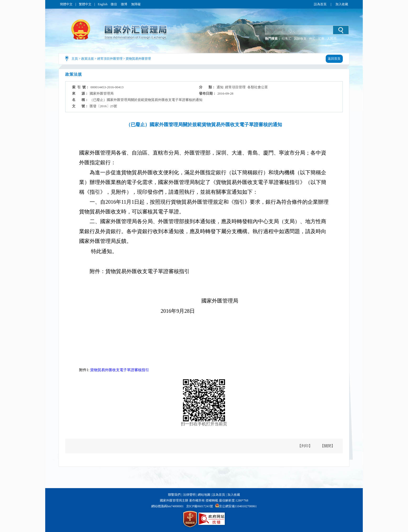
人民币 (332, 39)
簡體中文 (66, 4)
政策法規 (88, 59)
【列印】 (305, 446)
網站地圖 (204, 495)
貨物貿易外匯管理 (138, 59)
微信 (114, 4)
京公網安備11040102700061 (238, 506)
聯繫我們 (174, 495)
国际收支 (300, 39)
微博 (124, 4)
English (103, 4)
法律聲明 (189, 495)
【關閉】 (328, 446)
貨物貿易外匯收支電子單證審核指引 (120, 370)
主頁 (75, 59)
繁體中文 (85, 4)
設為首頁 (320, 4)
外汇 (312, 39)
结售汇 (287, 39)
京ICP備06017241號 (200, 506)
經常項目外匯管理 (110, 59)
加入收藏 (342, 4)
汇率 (321, 39)
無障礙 (136, 4)
